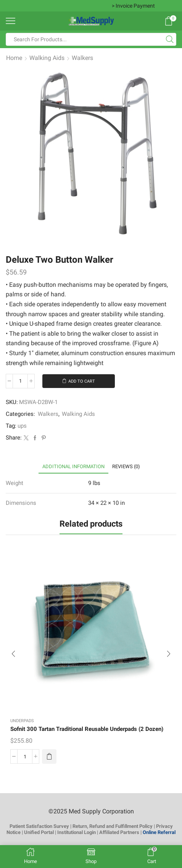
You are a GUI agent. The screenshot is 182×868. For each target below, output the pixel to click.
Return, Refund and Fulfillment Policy (113, 826)
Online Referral (159, 832)
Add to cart (82, 381)
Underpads (22, 721)
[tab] (73, 466)
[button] (49, 756)
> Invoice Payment (133, 6)
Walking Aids (47, 58)
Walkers (82, 58)
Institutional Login (77, 832)
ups (22, 426)
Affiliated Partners (119, 832)
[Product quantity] (20, 381)
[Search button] (170, 39)
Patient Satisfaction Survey (39, 826)
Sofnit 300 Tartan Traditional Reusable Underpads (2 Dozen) (87, 729)
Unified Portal (39, 832)
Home (14, 58)
